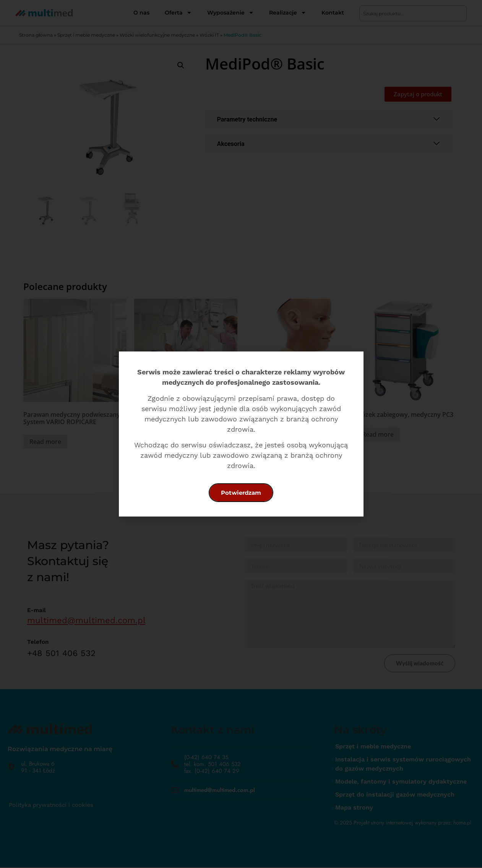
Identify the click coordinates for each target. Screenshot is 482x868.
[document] (241, 434)
